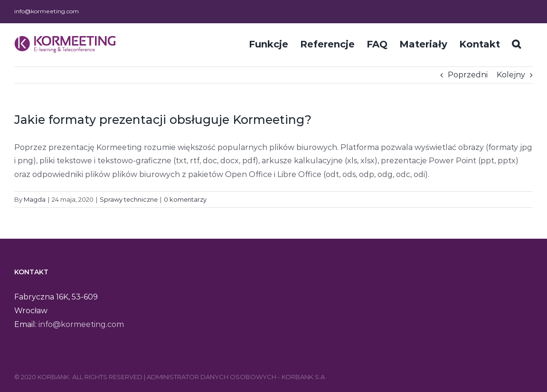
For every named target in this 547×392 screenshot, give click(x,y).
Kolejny (511, 75)
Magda (35, 199)
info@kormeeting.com (47, 11)
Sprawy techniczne (129, 199)
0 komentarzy (185, 199)
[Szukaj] (516, 43)
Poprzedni (468, 75)
